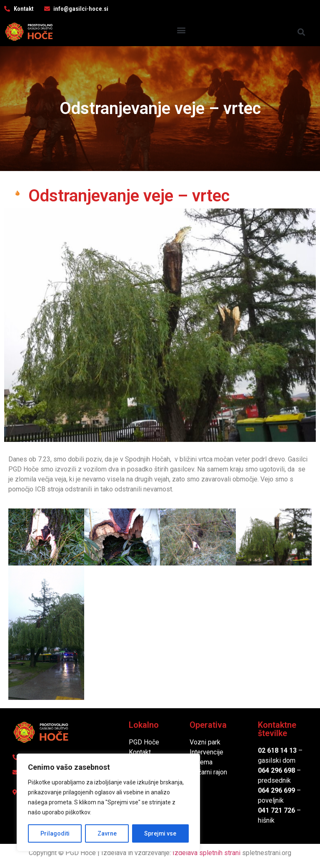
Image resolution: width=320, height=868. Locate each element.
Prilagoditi (55, 833)
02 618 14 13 (277, 750)
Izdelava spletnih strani (206, 853)
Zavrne (107, 833)
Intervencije (206, 752)
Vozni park (205, 742)
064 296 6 (273, 770)
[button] (181, 30)
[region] (108, 803)
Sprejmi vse (160, 833)
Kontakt (140, 752)
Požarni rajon (208, 772)
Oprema (201, 762)
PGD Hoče (144, 742)
